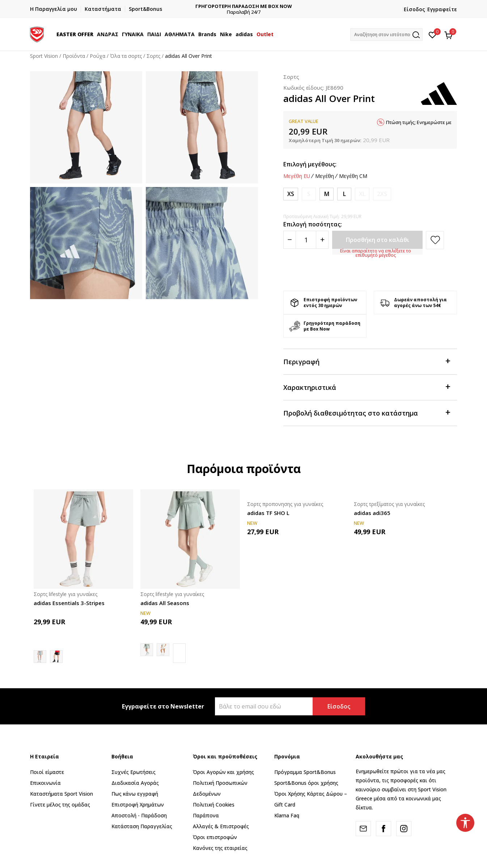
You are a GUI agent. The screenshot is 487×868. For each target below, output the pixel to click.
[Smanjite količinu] (290, 240)
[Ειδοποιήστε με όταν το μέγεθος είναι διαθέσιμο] (309, 194)
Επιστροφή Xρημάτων (138, 805)
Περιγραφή (367, 361)
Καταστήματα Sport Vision (62, 794)
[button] (386, 35)
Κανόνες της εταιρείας (220, 848)
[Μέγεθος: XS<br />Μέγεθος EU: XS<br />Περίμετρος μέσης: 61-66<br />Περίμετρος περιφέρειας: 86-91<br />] (291, 194)
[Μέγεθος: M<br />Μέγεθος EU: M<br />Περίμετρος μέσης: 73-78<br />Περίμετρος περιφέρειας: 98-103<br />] (327, 194)
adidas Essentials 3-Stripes (69, 603)
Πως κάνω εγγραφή (135, 794)
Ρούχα (98, 56)
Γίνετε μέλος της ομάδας (60, 805)
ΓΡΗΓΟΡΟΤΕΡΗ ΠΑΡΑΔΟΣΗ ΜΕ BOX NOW (275, 6)
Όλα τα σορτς (126, 56)
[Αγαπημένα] (433, 34)
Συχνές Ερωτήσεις (134, 772)
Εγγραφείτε (442, 9)
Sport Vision (44, 56)
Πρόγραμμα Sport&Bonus (305, 772)
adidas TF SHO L (268, 513)
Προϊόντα (74, 56)
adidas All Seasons (165, 603)
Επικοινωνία (45, 783)
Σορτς (153, 56)
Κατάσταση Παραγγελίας (142, 826)
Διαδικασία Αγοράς (135, 783)
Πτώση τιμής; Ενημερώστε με (419, 122)
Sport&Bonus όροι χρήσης (306, 783)
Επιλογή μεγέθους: (310, 164)
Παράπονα (206, 815)
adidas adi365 (372, 513)
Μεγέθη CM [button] (353, 176)
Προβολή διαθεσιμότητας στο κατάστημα (367, 412)
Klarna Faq (287, 815)
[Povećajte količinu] (322, 240)
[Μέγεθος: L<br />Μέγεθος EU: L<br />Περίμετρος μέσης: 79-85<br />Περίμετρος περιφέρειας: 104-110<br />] (344, 194)
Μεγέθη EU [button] (297, 176)
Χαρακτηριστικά (367, 387)
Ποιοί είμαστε (47, 772)
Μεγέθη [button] (325, 176)
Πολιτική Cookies (214, 805)
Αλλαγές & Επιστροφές (221, 826)
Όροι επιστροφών (215, 837)
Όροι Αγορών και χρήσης (223, 772)
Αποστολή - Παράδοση (139, 815)
